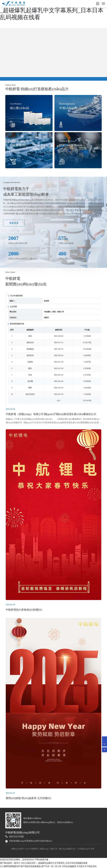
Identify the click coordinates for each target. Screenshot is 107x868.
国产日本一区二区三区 (51, 866)
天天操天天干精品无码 (86, 866)
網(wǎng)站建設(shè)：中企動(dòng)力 (75, 849)
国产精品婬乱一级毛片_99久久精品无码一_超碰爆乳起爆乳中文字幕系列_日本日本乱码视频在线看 (53, 10)
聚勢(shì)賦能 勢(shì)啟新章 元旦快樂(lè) (28, 798)
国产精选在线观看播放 (31, 866)
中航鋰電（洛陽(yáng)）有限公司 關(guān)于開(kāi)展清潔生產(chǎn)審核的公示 (51, 414)
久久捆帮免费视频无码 (10, 866)
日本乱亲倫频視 (69, 866)
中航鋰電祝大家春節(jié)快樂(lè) (24, 610)
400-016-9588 (16, 837)
